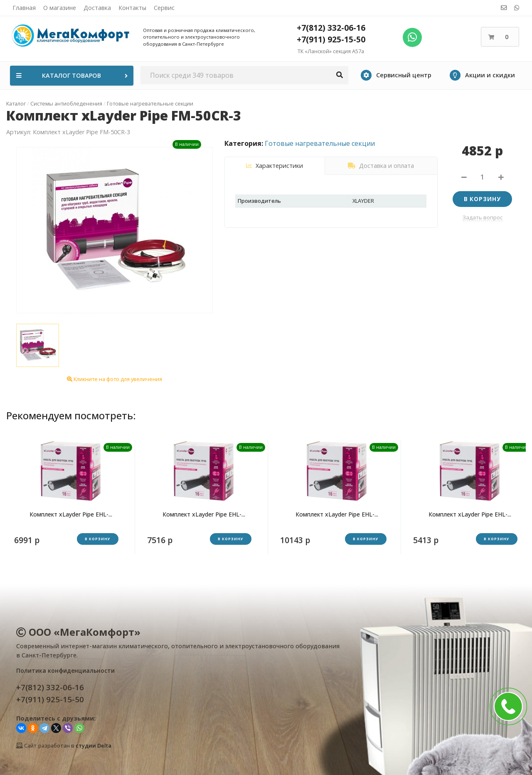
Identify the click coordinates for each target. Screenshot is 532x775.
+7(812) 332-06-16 (331, 28)
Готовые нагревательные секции (320, 143)
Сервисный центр (396, 75)
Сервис (164, 8)
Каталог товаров (73, 75)
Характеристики (275, 166)
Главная (24, 8)
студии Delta (94, 745)
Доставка (97, 8)
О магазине (60, 8)
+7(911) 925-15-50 (331, 39)
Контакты (132, 8)
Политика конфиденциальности (65, 670)
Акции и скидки (482, 75)
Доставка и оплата (381, 166)
